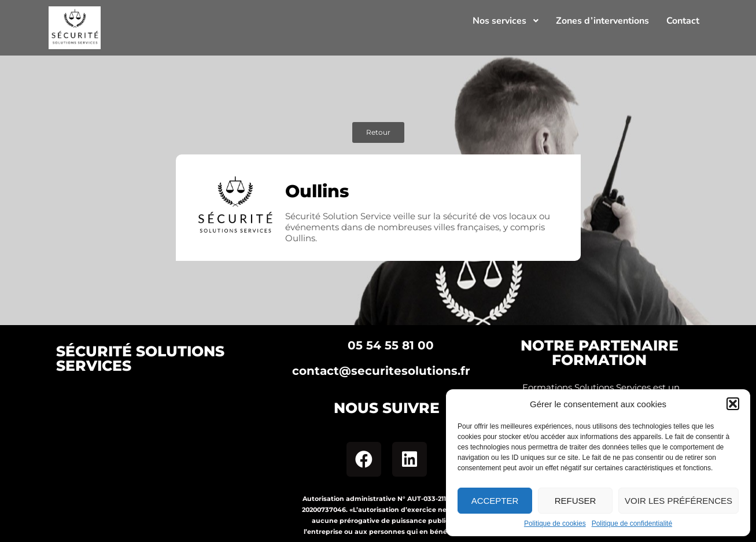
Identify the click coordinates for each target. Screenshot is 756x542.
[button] (733, 404)
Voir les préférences (678, 501)
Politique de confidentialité (632, 523)
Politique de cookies (555, 523)
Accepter (495, 501)
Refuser (576, 501)
